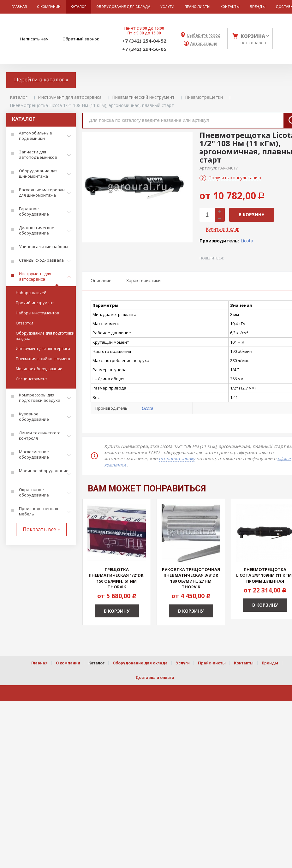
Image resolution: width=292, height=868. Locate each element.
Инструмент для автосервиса (70, 97)
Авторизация (204, 43)
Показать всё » (41, 529)
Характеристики (143, 280)
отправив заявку (177, 458)
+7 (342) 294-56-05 (144, 49)
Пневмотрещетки (204, 97)
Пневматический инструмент (143, 97)
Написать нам (34, 39)
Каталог (19, 97)
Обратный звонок (81, 39)
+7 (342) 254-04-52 (144, 41)
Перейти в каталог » (41, 79)
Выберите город (204, 35)
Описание (101, 280)
